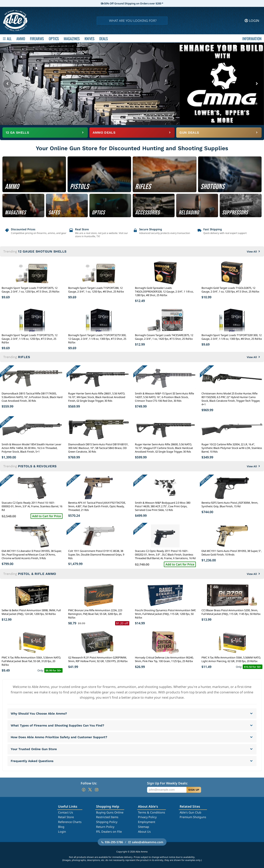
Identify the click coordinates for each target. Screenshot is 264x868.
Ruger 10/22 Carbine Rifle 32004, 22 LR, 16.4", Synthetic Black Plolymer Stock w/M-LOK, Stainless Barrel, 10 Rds (232, 448)
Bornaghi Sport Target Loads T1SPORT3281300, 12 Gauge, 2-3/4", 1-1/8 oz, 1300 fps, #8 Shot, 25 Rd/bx (232, 337)
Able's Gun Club (190, 812)
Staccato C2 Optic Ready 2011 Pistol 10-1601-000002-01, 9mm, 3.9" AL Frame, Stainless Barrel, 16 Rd (32, 506)
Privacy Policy (147, 817)
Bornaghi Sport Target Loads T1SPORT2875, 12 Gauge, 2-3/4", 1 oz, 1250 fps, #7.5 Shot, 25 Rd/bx (31, 290)
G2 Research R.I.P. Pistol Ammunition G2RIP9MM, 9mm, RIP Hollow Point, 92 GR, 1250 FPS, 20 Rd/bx (98, 659)
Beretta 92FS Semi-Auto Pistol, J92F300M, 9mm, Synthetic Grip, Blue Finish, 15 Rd (230, 504)
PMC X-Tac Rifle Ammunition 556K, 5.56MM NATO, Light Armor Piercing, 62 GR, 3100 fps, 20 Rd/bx (231, 659)
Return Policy (105, 827)
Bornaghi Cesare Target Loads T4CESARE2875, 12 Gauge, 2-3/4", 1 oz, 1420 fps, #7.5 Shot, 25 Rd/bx (164, 337)
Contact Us (66, 812)
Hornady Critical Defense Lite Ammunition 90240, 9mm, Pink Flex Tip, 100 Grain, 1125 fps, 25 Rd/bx (164, 659)
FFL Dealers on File (109, 832)
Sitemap (144, 827)
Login (62, 832)
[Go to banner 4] (140, 121)
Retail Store (66, 817)
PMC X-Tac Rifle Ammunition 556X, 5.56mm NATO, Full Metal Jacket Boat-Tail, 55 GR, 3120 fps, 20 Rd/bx (31, 661)
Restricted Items (107, 817)
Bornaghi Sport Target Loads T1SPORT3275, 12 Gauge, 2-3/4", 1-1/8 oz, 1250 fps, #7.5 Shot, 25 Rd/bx (30, 339)
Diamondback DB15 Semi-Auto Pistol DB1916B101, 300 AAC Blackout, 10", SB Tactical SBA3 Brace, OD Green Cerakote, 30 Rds (98, 448)
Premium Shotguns (193, 817)
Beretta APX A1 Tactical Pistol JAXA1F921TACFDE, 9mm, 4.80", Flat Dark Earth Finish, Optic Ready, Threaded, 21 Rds (97, 506)
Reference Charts (70, 822)
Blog (61, 827)
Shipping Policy (107, 822)
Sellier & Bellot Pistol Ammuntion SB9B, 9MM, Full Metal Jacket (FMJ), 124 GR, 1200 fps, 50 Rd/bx (31, 612)
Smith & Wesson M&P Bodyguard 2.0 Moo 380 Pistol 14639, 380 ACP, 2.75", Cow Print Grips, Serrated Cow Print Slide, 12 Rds (163, 506)
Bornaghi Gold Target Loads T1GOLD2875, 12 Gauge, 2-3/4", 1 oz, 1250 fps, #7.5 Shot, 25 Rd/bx (230, 290)
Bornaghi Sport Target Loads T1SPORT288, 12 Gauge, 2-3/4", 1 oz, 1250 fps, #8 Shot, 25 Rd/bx (96, 290)
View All (254, 252)
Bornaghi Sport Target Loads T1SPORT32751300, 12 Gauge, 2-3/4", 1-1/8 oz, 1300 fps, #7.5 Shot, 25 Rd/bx (97, 339)
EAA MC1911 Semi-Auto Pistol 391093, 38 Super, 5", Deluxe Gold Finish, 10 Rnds (232, 553)
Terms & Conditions (152, 812)
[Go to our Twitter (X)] (90, 790)
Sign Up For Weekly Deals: (167, 783)
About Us (144, 832)
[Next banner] (257, 84)
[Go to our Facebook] (84, 790)
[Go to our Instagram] (96, 790)
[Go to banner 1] (117, 121)
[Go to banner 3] (132, 121)
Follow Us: (89, 783)
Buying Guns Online (110, 812)
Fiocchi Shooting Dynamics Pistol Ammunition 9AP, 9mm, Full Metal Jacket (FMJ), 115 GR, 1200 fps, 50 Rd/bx (165, 614)
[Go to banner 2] (124, 121)
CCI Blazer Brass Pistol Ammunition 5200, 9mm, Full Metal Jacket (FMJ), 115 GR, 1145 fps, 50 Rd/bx (231, 612)
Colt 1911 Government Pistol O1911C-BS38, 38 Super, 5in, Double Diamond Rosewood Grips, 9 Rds (96, 555)
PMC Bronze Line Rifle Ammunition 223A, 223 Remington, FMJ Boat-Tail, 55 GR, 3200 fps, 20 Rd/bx (95, 614)
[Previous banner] (7, 84)
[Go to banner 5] (147, 121)
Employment (147, 822)
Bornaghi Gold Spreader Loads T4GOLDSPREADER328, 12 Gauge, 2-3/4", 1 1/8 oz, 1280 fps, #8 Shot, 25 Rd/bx (164, 291)
